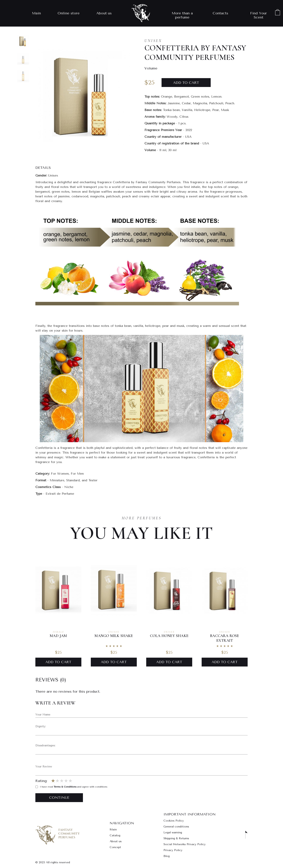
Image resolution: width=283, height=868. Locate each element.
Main (36, 13)
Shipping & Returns (176, 838)
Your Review (44, 767)
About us (104, 13)
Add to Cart (58, 662)
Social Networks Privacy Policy (185, 844)
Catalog (115, 835)
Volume (151, 68)
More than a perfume (182, 15)
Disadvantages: (45, 746)
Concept (115, 847)
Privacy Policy (173, 850)
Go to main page (58, 835)
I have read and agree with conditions (71, 787)
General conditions (176, 827)
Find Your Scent (259, 15)
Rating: (41, 781)
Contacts (220, 13)
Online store (69, 13)
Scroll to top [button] (246, 835)
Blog (167, 856)
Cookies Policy (174, 821)
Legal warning (173, 832)
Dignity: (41, 726)
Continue (59, 798)
